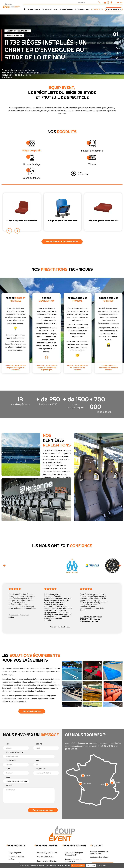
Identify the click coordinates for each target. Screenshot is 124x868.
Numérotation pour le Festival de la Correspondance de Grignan (73, 863)
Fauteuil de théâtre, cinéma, (16, 858)
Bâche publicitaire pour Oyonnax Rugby (74, 854)
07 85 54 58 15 (97, 9)
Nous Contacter (114, 9)
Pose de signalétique (45, 857)
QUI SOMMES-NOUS (32, 711)
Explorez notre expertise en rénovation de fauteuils (77, 368)
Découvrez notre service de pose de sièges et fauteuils (16, 368)
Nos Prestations (47, 846)
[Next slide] (17, 231)
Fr (118, 2)
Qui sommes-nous (82, 9)
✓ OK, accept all (78, 865)
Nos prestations (49, 9)
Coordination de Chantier (47, 861)
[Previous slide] (9, 231)
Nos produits (33, 9)
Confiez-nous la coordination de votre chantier (109, 368)
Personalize (91, 865)
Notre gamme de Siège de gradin (62, 242)
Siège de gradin (15, 853)
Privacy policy (101, 865)
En (121, 2)
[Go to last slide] (4, 566)
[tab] (116, 34)
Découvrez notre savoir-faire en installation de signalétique (46, 368)
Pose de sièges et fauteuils (47, 853)
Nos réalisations (66, 9)
